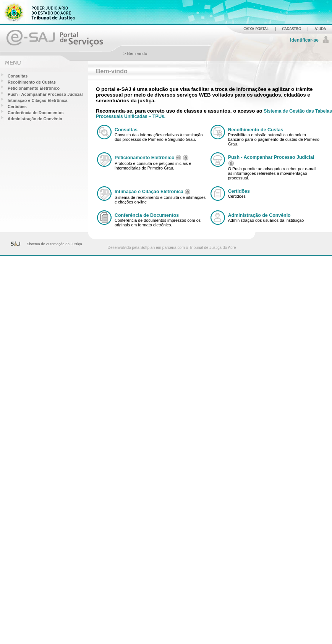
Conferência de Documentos (36, 113)
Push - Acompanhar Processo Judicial (45, 94)
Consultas (18, 76)
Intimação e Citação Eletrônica (38, 100)
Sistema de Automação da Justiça (54, 244)
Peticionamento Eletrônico (34, 88)
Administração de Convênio (35, 119)
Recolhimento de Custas (32, 82)
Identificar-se (304, 40)
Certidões (17, 107)
